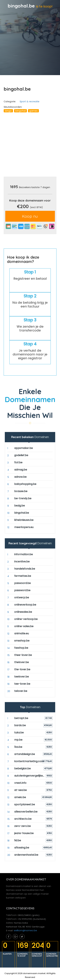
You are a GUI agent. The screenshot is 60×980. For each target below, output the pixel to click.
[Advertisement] (30, 146)
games (33, 111)
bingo (8, 111)
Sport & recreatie (30, 101)
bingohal (20, 111)
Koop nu (30, 216)
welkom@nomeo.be (25, 930)
